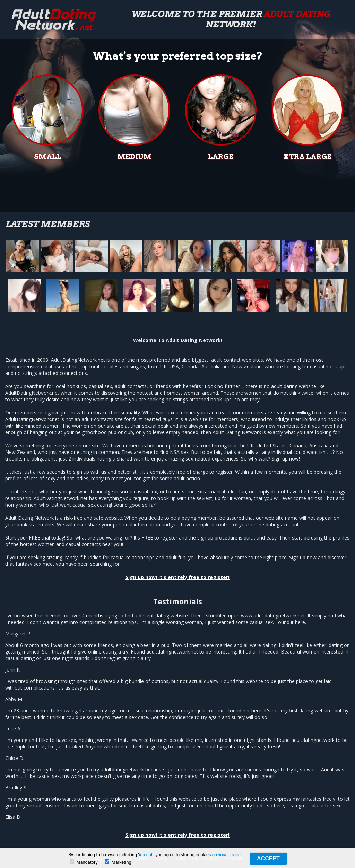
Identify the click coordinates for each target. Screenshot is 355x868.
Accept (146, 855)
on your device (226, 855)
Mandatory (84, 862)
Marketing (118, 862)
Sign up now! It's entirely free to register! (177, 577)
